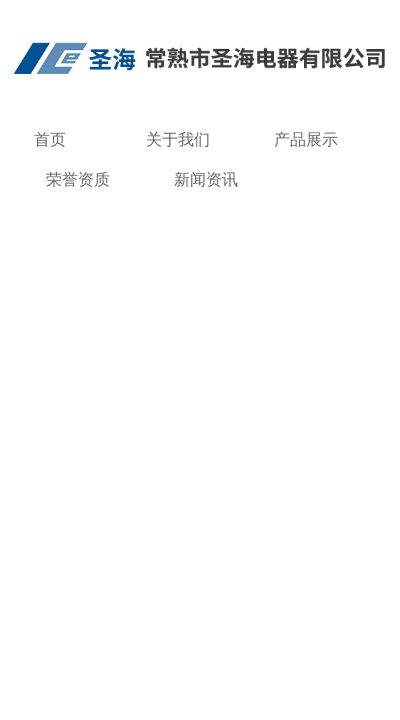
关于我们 (178, 139)
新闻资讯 (206, 179)
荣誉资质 (78, 179)
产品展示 (306, 139)
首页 (50, 139)
